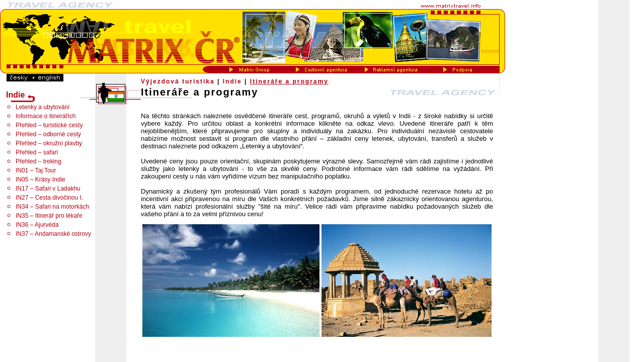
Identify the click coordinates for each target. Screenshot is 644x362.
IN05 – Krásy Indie (41, 179)
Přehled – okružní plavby (49, 143)
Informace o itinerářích (46, 116)
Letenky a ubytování (43, 107)
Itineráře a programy (289, 81)
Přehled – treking (38, 161)
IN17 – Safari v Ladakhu (48, 189)
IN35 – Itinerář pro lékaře (49, 216)
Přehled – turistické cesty (49, 125)
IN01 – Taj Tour (36, 170)
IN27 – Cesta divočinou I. (49, 198)
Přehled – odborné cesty (48, 134)
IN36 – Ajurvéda (37, 225)
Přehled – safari (37, 152)
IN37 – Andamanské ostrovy (53, 234)
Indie (232, 81)
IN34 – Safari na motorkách (52, 207)
